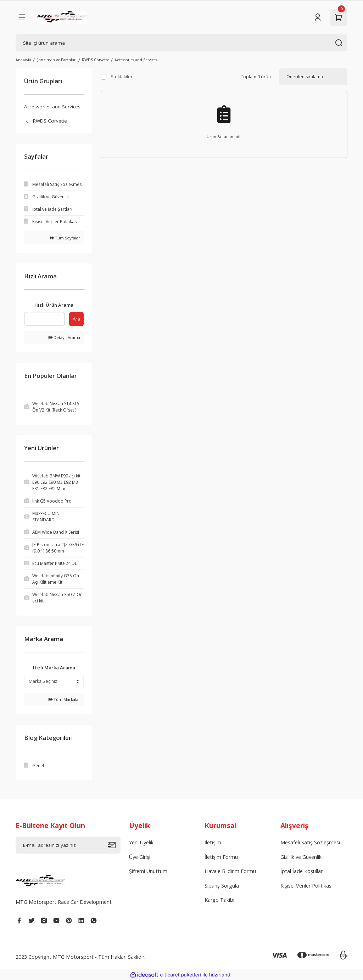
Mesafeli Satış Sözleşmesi (310, 842)
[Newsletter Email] (68, 845)
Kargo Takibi (219, 900)
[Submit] (114, 845)
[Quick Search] (44, 319)
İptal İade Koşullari (302, 871)
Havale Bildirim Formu (230, 871)
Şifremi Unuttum (148, 871)
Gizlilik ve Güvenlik (301, 857)
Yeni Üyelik (141, 842)
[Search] (181, 43)
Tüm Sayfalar (65, 238)
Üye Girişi (140, 857)
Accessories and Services (136, 60)
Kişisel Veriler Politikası (306, 886)
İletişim (213, 842)
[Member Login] (318, 17)
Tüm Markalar (64, 699)
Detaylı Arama (64, 337)
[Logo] (62, 17)
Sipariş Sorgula (222, 886)
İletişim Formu (221, 857)
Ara (76, 319)
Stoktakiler (122, 77)
